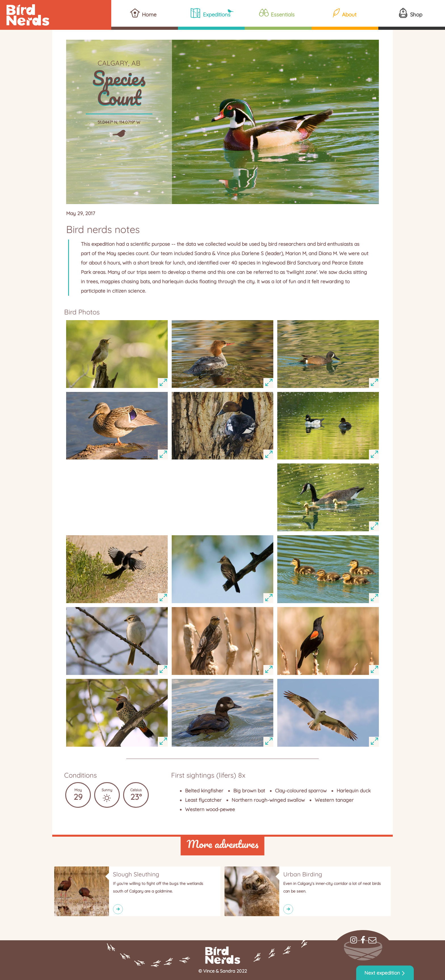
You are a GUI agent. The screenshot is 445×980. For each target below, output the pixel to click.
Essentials (283, 14)
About (349, 14)
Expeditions (217, 14)
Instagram (354, 940)
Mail (372, 940)
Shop (416, 14)
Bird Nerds (56, 15)
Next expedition (382, 973)
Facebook (363, 940)
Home (149, 14)
